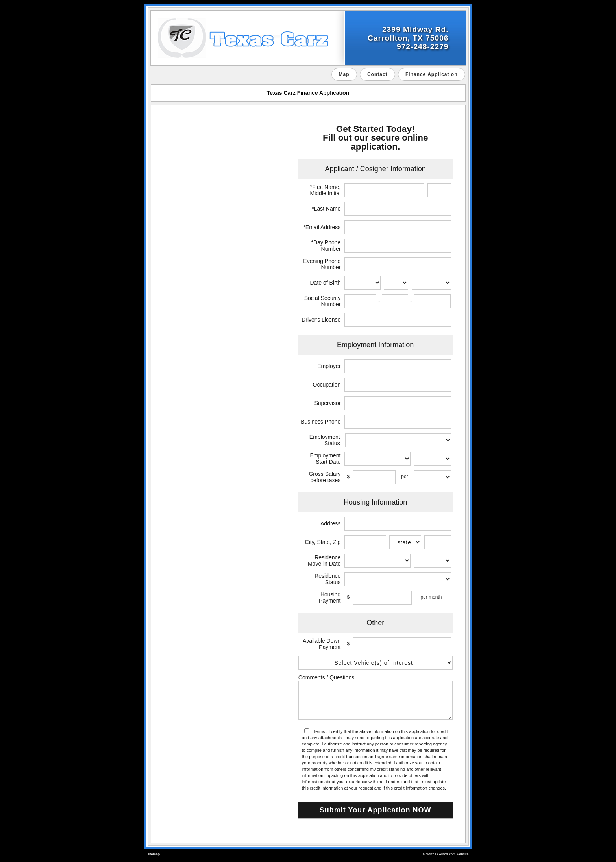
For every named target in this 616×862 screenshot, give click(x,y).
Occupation (327, 385)
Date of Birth (326, 283)
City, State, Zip (323, 542)
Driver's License (321, 320)
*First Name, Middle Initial (326, 190)
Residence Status (327, 579)
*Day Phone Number (326, 246)
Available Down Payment (322, 644)
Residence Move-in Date (324, 560)
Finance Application (432, 74)
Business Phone (321, 422)
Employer (329, 366)
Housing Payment (330, 597)
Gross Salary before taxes (325, 477)
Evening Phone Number (322, 264)
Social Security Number (323, 301)
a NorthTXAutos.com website (446, 854)
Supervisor (327, 403)
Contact (377, 74)
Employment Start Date (326, 459)
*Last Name (326, 209)
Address (330, 523)
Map (344, 74)
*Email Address (322, 227)
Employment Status (325, 440)
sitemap (154, 854)
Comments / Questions (326, 677)
